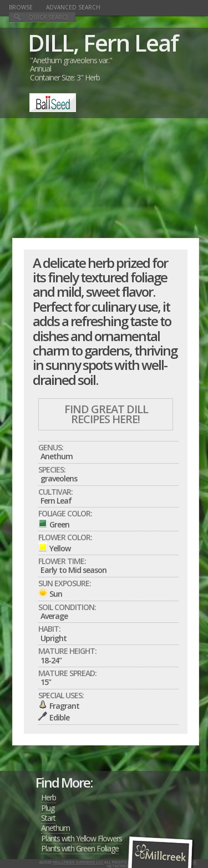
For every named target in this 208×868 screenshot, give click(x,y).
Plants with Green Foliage (80, 848)
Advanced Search (73, 7)
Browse (21, 7)
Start (48, 818)
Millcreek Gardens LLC (78, 862)
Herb (49, 797)
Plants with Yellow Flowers (82, 838)
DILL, (53, 42)
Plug (48, 808)
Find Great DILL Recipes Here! (106, 414)
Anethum (55, 828)
